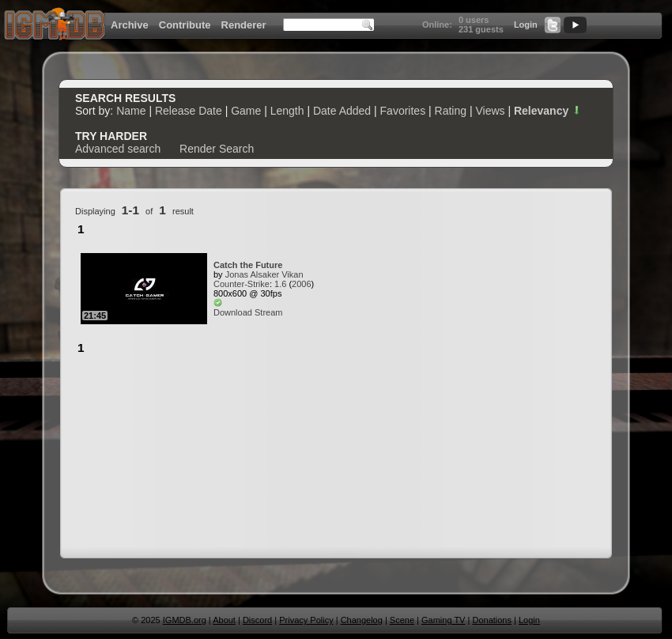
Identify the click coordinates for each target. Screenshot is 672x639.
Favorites (403, 111)
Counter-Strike (242, 284)
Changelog (362, 620)
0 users (474, 20)
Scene (402, 620)
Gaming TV (443, 620)
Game (246, 111)
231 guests (481, 29)
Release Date (189, 111)
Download (233, 312)
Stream (268, 312)
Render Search (217, 149)
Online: (437, 25)
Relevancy (548, 111)
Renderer (244, 25)
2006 (301, 284)
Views (490, 111)
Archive (130, 25)
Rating (451, 111)
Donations (492, 620)
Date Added (342, 111)
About (224, 620)
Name (131, 111)
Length (287, 111)
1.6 (280, 284)
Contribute (185, 25)
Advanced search (118, 149)
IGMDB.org (185, 620)
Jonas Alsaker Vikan (264, 274)
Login (526, 25)
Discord (257, 620)
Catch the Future (248, 265)
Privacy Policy (306, 620)
